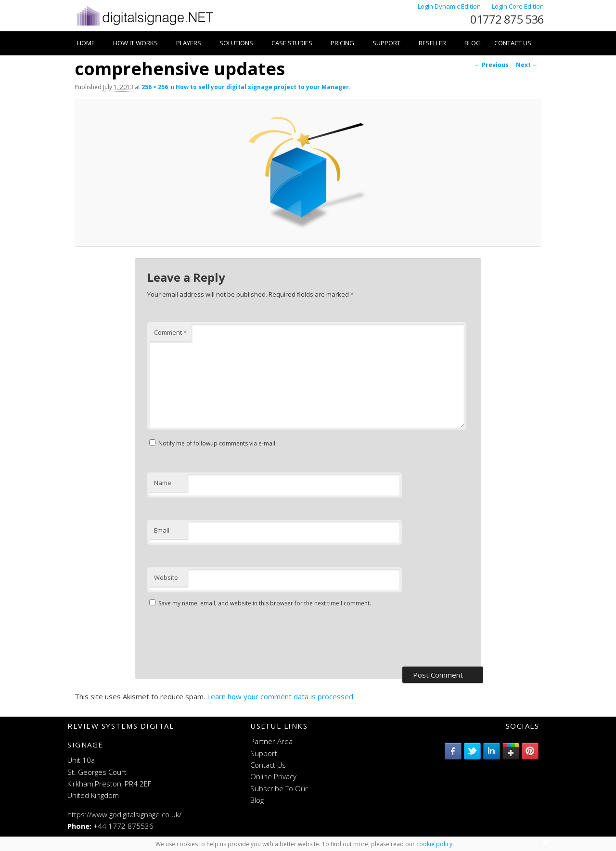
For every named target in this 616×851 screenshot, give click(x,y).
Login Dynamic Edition (450, 6)
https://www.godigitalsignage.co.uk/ (124, 814)
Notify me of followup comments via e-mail (217, 443)
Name (163, 483)
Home (86, 43)
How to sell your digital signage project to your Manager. (263, 87)
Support (386, 43)
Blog (473, 43)
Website (166, 577)
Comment (170, 332)
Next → (527, 65)
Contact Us (513, 43)
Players (189, 43)
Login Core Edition (518, 6)
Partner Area (271, 741)
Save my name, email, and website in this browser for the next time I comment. (265, 603)
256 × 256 (155, 87)
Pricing (342, 43)
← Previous (492, 65)
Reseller (432, 43)
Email (162, 530)
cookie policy (434, 844)
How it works (135, 43)
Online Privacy (273, 776)
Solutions (236, 43)
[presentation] (220, 638)
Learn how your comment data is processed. (281, 696)
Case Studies (292, 43)
